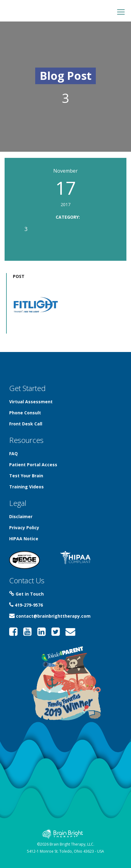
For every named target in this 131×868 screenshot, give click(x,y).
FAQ (13, 454)
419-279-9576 (26, 605)
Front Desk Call (26, 424)
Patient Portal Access (33, 465)
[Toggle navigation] (121, 12)
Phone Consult (25, 413)
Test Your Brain (26, 476)
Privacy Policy (24, 528)
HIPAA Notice (24, 539)
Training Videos (26, 487)
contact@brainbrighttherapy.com (50, 616)
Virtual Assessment (31, 402)
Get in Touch (26, 594)
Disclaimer (21, 516)
